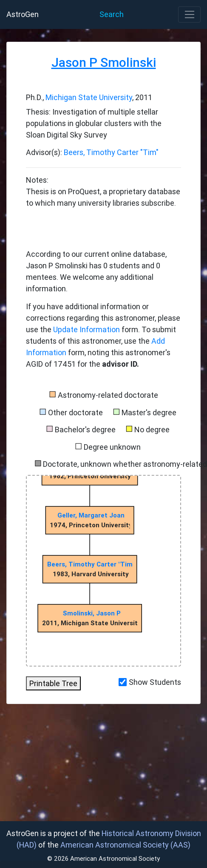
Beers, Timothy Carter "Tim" (111, 152)
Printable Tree (53, 683)
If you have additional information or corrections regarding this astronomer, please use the (103, 318)
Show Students (155, 682)
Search (112, 14)
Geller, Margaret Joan (91, 515)
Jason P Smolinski (104, 62)
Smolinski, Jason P (92, 613)
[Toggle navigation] (189, 14)
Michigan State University (89, 97)
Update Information (87, 329)
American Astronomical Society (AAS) (125, 845)
